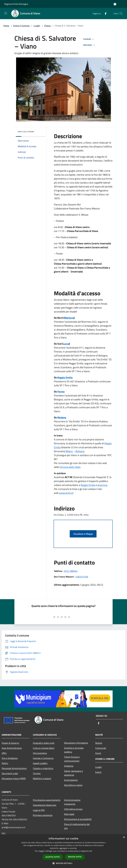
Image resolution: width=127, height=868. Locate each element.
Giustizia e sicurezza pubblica (74, 750)
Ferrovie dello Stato (70, 467)
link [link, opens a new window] (91, 851)
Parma (61, 392)
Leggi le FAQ (39, 810)
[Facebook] (104, 13)
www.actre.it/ (66, 493)
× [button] (124, 837)
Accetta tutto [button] (53, 857)
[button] (63, 863)
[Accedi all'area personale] (115, 4)
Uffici (4, 753)
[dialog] (63, 851)
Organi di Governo (10, 743)
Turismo (37, 773)
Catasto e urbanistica (43, 768)
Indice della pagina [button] (26, 132)
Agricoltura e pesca (73, 785)
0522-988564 (71, 571)
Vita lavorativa (40, 753)
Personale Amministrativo (14, 768)
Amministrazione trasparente (72, 802)
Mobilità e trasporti (42, 778)
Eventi (98, 772)
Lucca (66, 344)
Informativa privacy (73, 809)
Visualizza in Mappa (83, 534)
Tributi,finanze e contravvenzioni (72, 759)
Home (6, 26)
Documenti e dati (10, 773)
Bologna (80, 451)
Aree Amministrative (12, 748)
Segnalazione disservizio (45, 805)
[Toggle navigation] (6, 13)
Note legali (69, 814)
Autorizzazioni (71, 780)
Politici (5, 763)
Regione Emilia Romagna (16, 4)
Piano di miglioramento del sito (77, 826)
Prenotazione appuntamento (47, 800)
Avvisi (98, 753)
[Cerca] (121, 14)
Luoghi (37, 26)
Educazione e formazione (76, 743)
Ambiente (69, 766)
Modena (62, 417)
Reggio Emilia (65, 377)
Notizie (99, 743)
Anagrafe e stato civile (44, 743)
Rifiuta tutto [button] (75, 857)
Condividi (89, 39)
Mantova (69, 318)
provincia (102, 485)
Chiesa (47, 26)
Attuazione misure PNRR (14, 778)
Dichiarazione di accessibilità (78, 819)
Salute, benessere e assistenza (73, 773)
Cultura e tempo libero (44, 748)
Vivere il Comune (22, 26)
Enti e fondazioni (10, 758)
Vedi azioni (89, 45)
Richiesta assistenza (43, 815)
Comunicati (101, 748)
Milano (69, 451)
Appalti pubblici (40, 763)
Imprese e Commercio (43, 758)
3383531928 (82, 577)
